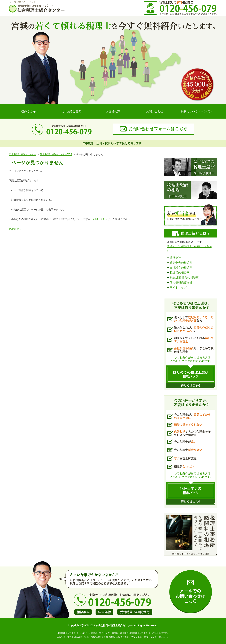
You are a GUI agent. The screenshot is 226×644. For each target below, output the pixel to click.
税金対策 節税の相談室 (184, 278)
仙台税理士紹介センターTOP (56, 154)
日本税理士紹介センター (22, 154)
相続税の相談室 (180, 273)
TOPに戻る (15, 229)
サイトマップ (178, 287)
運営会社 (175, 258)
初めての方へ (30, 111)
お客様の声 (113, 111)
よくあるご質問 (71, 111)
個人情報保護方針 (181, 283)
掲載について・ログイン (196, 111)
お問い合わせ (155, 111)
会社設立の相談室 (181, 268)
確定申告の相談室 (181, 263)
